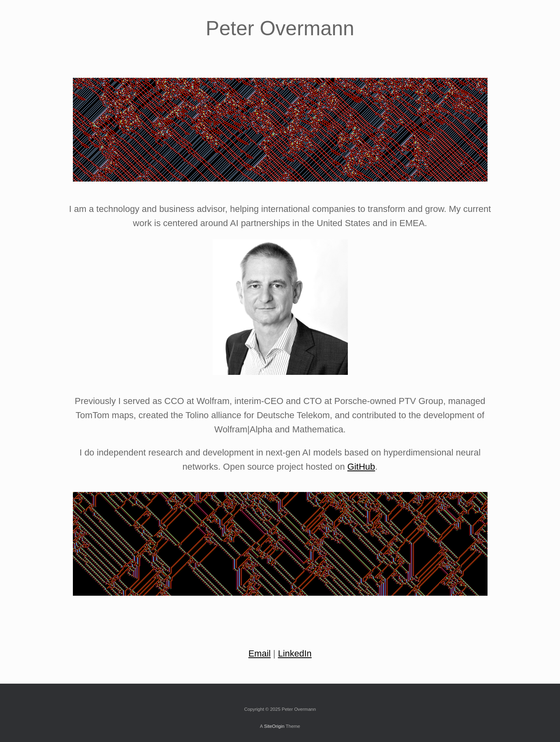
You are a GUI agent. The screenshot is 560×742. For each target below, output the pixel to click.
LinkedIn (295, 653)
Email (259, 653)
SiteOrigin (274, 726)
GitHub (361, 467)
